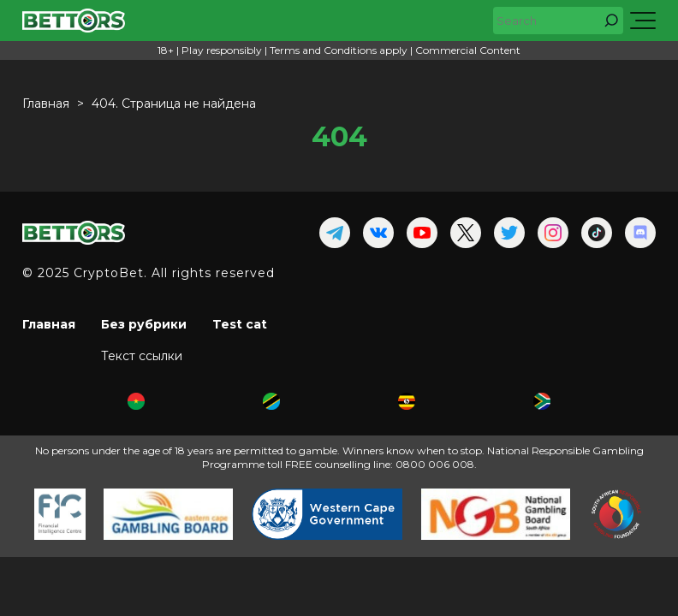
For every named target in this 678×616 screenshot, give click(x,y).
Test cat (240, 324)
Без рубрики (144, 324)
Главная (49, 324)
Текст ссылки (142, 356)
